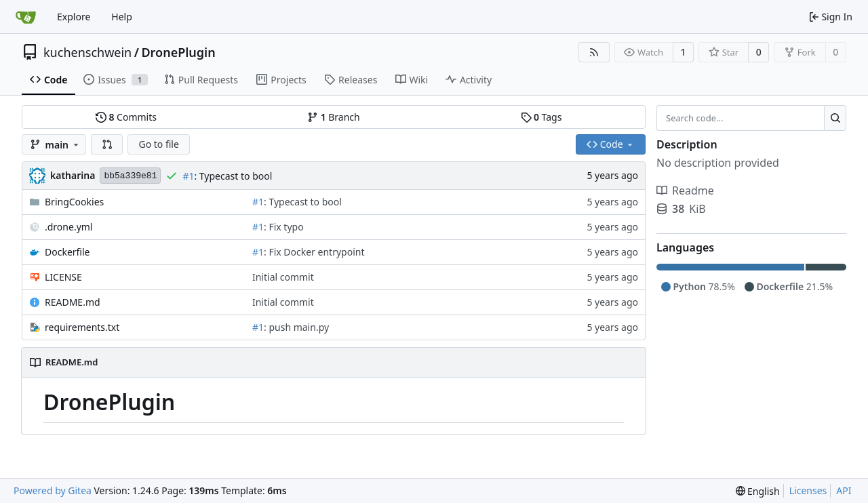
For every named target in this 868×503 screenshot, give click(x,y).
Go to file (158, 144)
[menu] (758, 491)
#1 (188, 176)
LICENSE (63, 277)
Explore (74, 17)
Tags (541, 117)
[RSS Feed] (594, 52)
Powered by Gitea (53, 490)
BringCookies (74, 202)
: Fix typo (284, 227)
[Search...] (835, 118)
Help (122, 17)
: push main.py (296, 327)
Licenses (808, 490)
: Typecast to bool (233, 176)
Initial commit (283, 277)
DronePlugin (178, 52)
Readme (685, 190)
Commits (126, 117)
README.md (73, 302)
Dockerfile (67, 252)
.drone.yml (68, 227)
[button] (107, 144)
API (844, 490)
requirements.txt (82, 327)
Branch (334, 117)
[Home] (26, 17)
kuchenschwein (87, 52)
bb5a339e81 (130, 176)
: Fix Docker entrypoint (314, 252)
